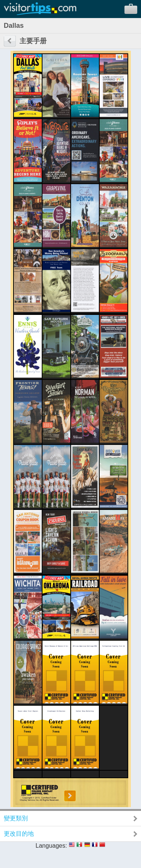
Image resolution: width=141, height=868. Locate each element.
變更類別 (16, 818)
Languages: (52, 846)
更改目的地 (19, 834)
